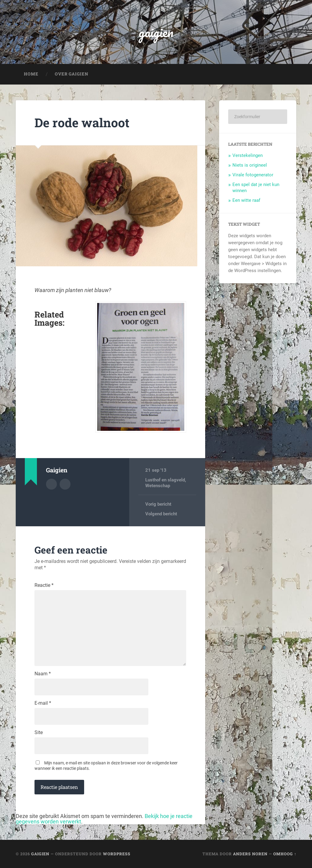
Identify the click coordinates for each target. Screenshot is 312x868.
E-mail (43, 703)
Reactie (44, 585)
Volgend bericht (161, 514)
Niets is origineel (250, 165)
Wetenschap (158, 486)
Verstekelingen (248, 155)
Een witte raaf (246, 200)
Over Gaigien (72, 74)
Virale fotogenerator (253, 175)
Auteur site (65, 484)
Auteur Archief (51, 484)
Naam (43, 674)
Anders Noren (250, 854)
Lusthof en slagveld (165, 480)
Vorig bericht (158, 504)
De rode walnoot (82, 123)
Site (39, 733)
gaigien (156, 32)
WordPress (117, 854)
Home (31, 74)
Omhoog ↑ (285, 854)
